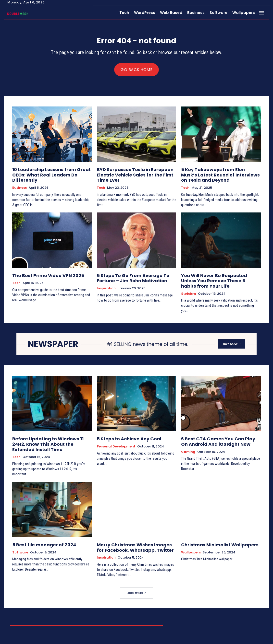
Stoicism (189, 286)
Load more (136, 581)
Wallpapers (191, 541)
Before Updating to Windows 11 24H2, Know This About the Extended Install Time (49, 435)
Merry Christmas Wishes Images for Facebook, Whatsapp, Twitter (132, 536)
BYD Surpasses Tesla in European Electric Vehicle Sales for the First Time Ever (135, 176)
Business (19, 183)
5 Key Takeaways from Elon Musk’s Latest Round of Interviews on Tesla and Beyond (220, 176)
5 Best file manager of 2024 (39, 534)
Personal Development (116, 438)
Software (20, 541)
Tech (101, 187)
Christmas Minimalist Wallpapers (214, 534)
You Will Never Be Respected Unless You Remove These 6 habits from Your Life (220, 277)
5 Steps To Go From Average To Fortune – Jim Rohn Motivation (136, 277)
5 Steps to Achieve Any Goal (124, 431)
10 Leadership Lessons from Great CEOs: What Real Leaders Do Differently (51, 173)
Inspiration (106, 286)
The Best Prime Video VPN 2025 (42, 275)
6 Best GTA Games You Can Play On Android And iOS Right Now (216, 433)
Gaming (188, 443)
